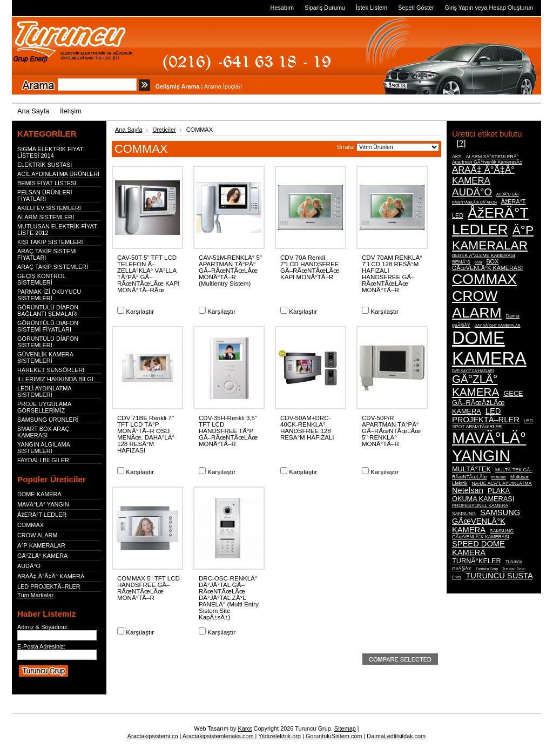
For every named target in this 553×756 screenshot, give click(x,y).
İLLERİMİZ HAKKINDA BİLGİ (55, 379)
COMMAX (31, 525)
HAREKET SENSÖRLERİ (51, 370)
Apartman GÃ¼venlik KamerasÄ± (487, 162)
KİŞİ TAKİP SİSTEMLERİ (50, 242)
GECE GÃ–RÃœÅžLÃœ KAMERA (487, 402)
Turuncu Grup (487, 569)
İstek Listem (372, 8)
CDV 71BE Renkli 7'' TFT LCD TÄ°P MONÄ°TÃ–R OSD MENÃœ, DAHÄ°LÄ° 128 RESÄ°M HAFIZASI (146, 434)
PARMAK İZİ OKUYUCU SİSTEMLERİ (49, 295)
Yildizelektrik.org (279, 736)
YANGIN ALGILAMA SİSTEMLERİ (43, 448)
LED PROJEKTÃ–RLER (49, 586)
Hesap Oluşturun (511, 8)
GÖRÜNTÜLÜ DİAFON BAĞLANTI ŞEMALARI (48, 310)
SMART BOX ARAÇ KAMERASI (43, 432)
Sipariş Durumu (325, 8)
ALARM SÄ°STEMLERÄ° (492, 157)
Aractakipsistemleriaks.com (218, 736)
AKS (457, 157)
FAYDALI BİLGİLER (43, 460)
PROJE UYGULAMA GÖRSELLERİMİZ (44, 407)
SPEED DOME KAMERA (478, 548)
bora (478, 262)
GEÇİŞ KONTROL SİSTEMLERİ (41, 279)
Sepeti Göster (416, 8)
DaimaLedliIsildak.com (396, 736)
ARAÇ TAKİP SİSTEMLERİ (53, 267)
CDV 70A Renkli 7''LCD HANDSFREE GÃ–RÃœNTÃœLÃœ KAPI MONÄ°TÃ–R (310, 267)
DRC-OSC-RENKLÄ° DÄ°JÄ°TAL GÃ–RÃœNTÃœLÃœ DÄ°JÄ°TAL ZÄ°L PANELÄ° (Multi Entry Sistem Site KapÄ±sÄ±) (229, 598)
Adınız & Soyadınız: (43, 627)
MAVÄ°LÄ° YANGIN (43, 504)
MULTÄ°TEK (471, 469)
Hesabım (282, 8)
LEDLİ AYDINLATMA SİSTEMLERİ (44, 391)
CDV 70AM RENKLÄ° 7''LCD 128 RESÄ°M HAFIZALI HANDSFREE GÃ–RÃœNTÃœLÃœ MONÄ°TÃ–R (392, 274)
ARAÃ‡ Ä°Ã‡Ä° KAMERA (51, 576)
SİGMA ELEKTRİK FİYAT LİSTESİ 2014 (50, 152)
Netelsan (468, 490)
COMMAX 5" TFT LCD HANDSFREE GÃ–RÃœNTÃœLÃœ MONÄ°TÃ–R (149, 588)
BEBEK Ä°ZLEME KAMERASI (484, 255)
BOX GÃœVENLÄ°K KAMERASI (487, 265)
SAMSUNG (464, 514)
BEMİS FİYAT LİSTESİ (47, 183)
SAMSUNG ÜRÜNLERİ (48, 420)
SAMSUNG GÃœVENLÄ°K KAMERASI (483, 534)
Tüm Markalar (35, 595)
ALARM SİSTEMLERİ (46, 217)
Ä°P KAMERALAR (41, 545)
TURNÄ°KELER (477, 561)
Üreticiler (164, 130)
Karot (245, 728)
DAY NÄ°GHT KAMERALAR (498, 325)
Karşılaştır (140, 312)
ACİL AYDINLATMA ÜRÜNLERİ (58, 174)
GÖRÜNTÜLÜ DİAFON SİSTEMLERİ (48, 342)
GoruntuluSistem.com (334, 736)
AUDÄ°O (29, 566)
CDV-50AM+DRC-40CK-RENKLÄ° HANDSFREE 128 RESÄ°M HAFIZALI (307, 428)
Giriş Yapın (459, 8)
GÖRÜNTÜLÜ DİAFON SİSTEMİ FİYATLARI (48, 326)
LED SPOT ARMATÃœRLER (493, 424)
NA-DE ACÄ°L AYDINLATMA (502, 483)
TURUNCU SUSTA (499, 576)
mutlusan (499, 477)
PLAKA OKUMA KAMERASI (483, 495)
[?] (461, 143)
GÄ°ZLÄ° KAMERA (42, 556)
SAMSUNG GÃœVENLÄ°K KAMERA (486, 521)
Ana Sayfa (129, 130)
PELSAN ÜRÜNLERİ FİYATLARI (45, 195)
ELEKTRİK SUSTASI (45, 165)
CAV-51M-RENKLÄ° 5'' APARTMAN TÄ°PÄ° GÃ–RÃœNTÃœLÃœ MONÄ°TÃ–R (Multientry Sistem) (230, 271)
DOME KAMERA (39, 494)
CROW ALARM (37, 535)
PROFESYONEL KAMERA (480, 505)
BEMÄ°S (461, 262)
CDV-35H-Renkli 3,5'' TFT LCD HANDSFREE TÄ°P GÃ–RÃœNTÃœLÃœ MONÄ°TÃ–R (228, 431)
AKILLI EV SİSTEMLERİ (49, 208)
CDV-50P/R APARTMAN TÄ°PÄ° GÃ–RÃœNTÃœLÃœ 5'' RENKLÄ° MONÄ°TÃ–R (391, 431)
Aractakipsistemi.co (153, 736)
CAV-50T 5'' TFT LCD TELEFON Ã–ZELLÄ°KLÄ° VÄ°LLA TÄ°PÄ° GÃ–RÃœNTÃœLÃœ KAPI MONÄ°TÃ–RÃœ (148, 274)
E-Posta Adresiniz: (41, 646)
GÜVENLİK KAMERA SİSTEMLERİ (45, 357)
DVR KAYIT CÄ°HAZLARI (473, 371)
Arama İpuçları (223, 86)
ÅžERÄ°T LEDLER (42, 515)
